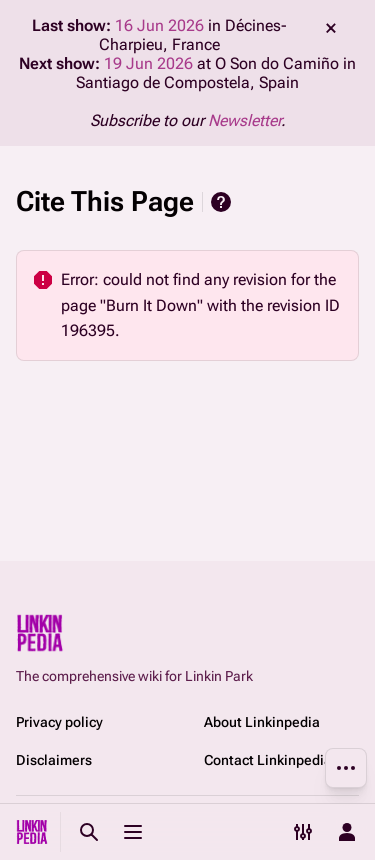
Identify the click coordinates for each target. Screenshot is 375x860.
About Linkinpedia (262, 722)
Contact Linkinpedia (268, 760)
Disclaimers (54, 760)
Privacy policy (59, 722)
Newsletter (244, 120)
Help (221, 202)
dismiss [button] (331, 28)
